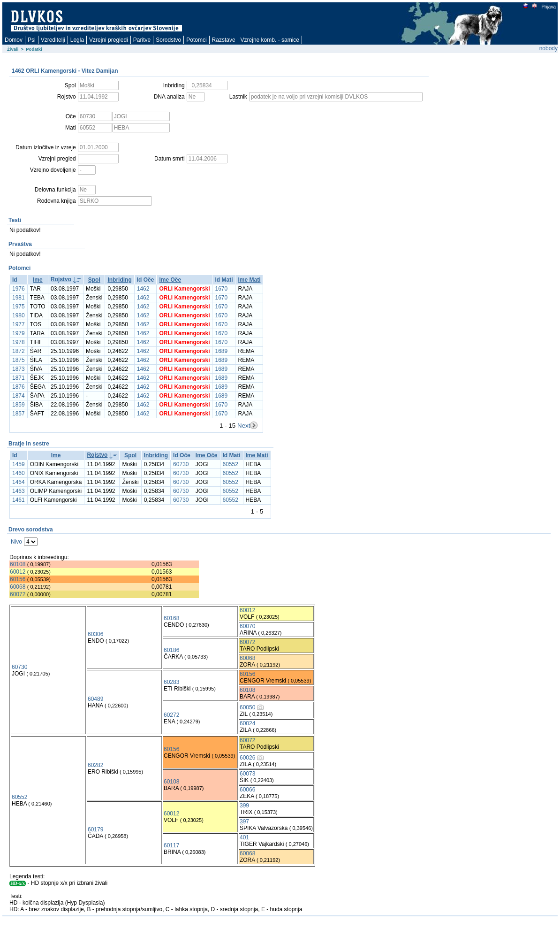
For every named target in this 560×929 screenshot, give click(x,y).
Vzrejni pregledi (109, 40)
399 (244, 806)
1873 (19, 369)
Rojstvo (61, 279)
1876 (19, 387)
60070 (247, 626)
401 (244, 837)
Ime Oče (170, 280)
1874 (19, 396)
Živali (13, 49)
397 (244, 822)
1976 (19, 289)
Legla (77, 40)
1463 (19, 491)
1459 (19, 464)
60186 (171, 650)
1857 (19, 414)
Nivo (16, 542)
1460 (19, 473)
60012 (18, 572)
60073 (247, 774)
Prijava (548, 7)
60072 (18, 594)
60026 (247, 758)
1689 (221, 351)
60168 (171, 618)
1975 (19, 307)
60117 (171, 845)
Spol (94, 280)
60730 (181, 464)
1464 (19, 482)
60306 (95, 634)
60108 (18, 564)
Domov (14, 40)
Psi (32, 40)
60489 (95, 699)
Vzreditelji (53, 40)
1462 (143, 289)
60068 (18, 587)
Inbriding (119, 280)
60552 (231, 464)
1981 (19, 298)
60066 (247, 790)
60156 (18, 579)
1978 (19, 342)
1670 (221, 289)
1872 (19, 351)
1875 (19, 360)
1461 (19, 500)
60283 (171, 682)
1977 (19, 324)
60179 (95, 829)
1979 (19, 333)
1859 (19, 405)
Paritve (142, 40)
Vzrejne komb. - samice (270, 40)
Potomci (196, 40)
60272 (171, 715)
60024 (247, 723)
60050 (247, 707)
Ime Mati (249, 280)
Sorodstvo (168, 40)
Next (244, 426)
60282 (95, 765)
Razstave (224, 40)
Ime (38, 280)
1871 (19, 378)
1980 (19, 315)
